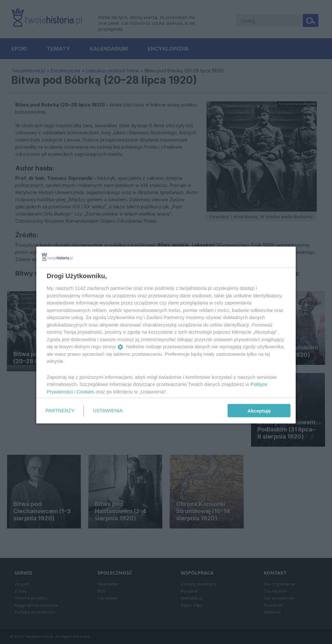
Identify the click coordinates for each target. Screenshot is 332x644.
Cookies (86, 391)
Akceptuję (259, 411)
